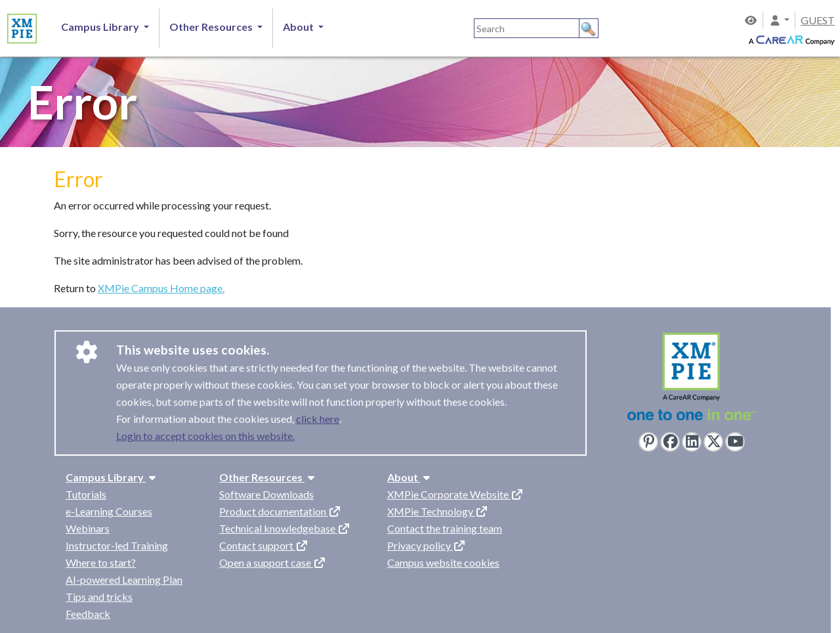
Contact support (264, 545)
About (410, 477)
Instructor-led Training (117, 545)
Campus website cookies (443, 562)
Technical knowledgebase (285, 528)
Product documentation (280, 511)
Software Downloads (266, 494)
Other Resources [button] (212, 27)
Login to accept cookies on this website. (205, 436)
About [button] (299, 27)
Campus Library (112, 477)
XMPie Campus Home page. (161, 288)
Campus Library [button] (101, 27)
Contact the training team (445, 528)
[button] (779, 20)
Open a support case (273, 562)
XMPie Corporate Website (455, 494)
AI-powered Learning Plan (124, 579)
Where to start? (101, 562)
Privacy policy (427, 545)
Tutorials (86, 494)
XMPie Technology (438, 511)
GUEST (818, 20)
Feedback (88, 614)
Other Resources (268, 477)
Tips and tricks (99, 597)
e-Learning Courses (109, 511)
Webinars (88, 528)
